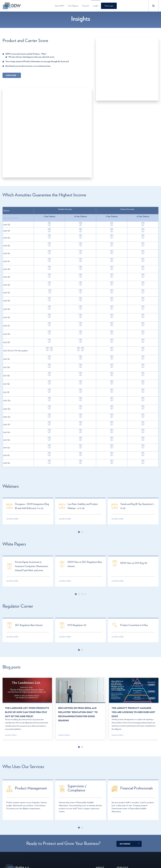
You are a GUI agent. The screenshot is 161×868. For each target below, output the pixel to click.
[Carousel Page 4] (85, 541)
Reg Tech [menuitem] (85, 6)
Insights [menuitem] (95, 6)
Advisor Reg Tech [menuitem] (123, 824)
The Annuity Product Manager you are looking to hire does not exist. (133, 656)
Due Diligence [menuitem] (73, 6)
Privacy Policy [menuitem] (101, 832)
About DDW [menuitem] (59, 6)
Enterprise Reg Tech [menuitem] (124, 828)
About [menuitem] (100, 812)
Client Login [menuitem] (108, 6)
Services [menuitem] (123, 812)
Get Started (125, 789)
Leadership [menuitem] (100, 828)
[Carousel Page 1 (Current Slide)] (79, 481)
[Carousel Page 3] (82, 541)
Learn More (11, 75)
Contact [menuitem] (99, 824)
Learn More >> (11, 683)
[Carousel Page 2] (82, 481)
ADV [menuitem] (98, 836)
